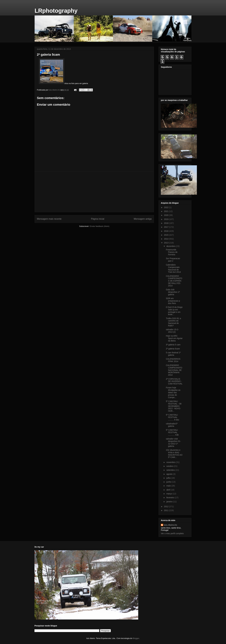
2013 (167, 243)
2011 (167, 510)
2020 (167, 215)
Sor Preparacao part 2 (173, 260)
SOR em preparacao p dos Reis (173, 301)
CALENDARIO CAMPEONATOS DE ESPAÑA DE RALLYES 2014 (174, 281)
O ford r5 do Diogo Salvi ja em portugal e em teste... (174, 311)
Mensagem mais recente (49, 219)
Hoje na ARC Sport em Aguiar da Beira (174, 338)
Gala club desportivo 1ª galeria (173, 292)
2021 (167, 211)
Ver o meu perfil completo (172, 533)
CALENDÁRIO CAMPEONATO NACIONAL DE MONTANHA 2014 (174, 370)
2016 (167, 231)
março (169, 494)
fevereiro (171, 498)
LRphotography (56, 11)
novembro (171, 462)
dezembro (171, 246)
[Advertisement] (94, 192)
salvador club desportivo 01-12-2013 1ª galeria (173, 442)
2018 (167, 223)
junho (169, 482)
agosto (170, 474)
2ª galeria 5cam (173, 349)
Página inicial (98, 219)
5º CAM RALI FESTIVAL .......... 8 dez (173, 417)
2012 (167, 506)
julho (169, 478)
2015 (167, 235)
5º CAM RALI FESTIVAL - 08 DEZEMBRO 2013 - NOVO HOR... (174, 406)
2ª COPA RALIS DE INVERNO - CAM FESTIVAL (174, 381)
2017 (167, 227)
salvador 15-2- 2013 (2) (172, 331)
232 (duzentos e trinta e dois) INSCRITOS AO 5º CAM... (174, 454)
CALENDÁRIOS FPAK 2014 (173, 360)
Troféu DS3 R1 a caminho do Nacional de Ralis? (173, 322)
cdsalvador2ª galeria (172, 425)
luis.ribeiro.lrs (170, 525)
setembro (171, 470)
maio (169, 486)
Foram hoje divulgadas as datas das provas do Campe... (173, 392)
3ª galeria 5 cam (173, 345)
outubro (170, 466)
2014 (167, 239)
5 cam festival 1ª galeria (173, 354)
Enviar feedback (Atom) (100, 226)
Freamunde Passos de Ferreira (172, 252)
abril (168, 490)
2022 (167, 207)
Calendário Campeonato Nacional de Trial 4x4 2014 (173, 268)
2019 (167, 219)
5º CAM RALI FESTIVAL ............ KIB (172, 432)
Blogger (136, 638)
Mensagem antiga (143, 219)
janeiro (170, 502)
